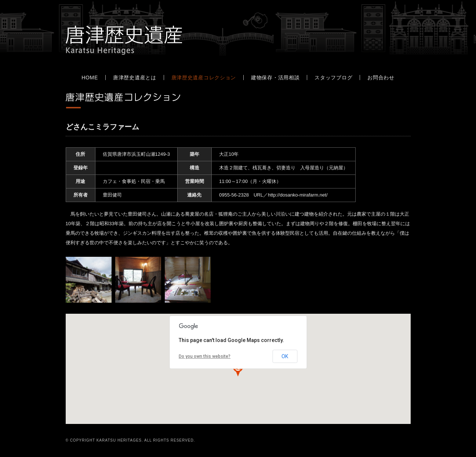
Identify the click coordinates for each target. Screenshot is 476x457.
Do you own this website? (205, 356)
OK (285, 356)
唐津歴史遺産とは (135, 78)
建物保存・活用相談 (275, 78)
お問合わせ (381, 78)
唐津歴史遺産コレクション (204, 78)
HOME (90, 78)
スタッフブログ (333, 78)
